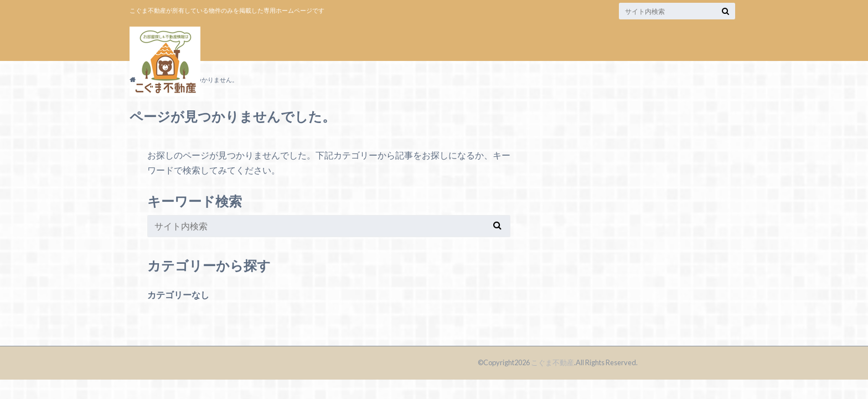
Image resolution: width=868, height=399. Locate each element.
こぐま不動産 (552, 362)
